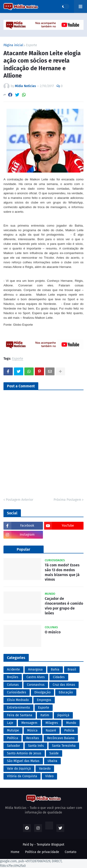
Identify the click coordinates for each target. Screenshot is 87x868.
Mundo (71, 723)
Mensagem (29, 723)
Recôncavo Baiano (61, 738)
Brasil (72, 669)
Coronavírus (36, 685)
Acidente (13, 669)
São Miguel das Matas (23, 761)
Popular (23, 549)
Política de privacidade (42, 852)
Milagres (52, 723)
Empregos (44, 700)
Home (15, 852)
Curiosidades (17, 692)
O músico (53, 632)
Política (13, 738)
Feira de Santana (20, 715)
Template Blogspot (50, 845)
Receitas (33, 738)
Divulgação (42, 692)
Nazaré (51, 730)
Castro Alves (36, 677)
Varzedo (45, 769)
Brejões (13, 677)
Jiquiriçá (63, 715)
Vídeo (49, 776)
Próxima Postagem (67, 500)
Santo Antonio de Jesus (24, 753)
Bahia (55, 669)
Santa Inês (36, 746)
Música (32, 730)
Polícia (69, 730)
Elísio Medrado (18, 700)
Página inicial (13, 45)
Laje (10, 723)
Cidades (59, 677)
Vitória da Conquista (22, 776)
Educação (66, 692)
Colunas (13, 685)
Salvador (13, 746)
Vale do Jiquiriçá (19, 769)
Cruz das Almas (64, 685)
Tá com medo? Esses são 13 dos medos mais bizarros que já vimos (62, 572)
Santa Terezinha (64, 746)
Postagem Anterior (19, 500)
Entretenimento (18, 708)
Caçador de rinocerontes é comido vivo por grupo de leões (64, 606)
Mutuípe (13, 730)
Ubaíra (52, 761)
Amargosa (35, 669)
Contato (71, 852)
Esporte (32, 45)
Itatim (45, 715)
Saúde (54, 753)
